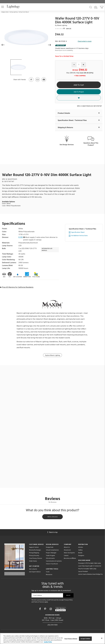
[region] (52, 638)
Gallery (80, 551)
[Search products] (91, 7)
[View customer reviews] (60, 609)
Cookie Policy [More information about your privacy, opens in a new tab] (48, 642)
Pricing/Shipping (34, 554)
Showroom (67, 551)
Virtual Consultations (52, 551)
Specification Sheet (78, 233)
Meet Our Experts (69, 554)
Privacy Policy (68, 600)
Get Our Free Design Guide (15, 573)
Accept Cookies (85, 639)
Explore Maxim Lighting (52, 355)
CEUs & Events (50, 559)
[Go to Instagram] (51, 609)
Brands (80, 554)
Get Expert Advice (35, 573)
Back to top (52, 533)
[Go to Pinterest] (31, 82)
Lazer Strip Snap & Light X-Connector (90, 567)
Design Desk (50, 548)
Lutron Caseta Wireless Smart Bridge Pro (90, 575)
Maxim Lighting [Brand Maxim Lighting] (62, 25)
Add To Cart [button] (79, 85)
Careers (66, 556)
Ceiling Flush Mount (24, 12)
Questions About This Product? (91, 144)
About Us (67, 548)
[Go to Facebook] (40, 609)
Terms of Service (39, 602)
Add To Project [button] (79, 92)
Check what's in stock (85, 41)
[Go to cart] (102, 7)
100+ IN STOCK (61, 41)
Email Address (38, 596)
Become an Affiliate (70, 559)
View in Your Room (52, 565)
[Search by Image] (96, 7)
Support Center (34, 548)
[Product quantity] (79, 65)
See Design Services (67, 145)
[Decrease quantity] (74, 65)
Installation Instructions (79, 236)
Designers (81, 556)
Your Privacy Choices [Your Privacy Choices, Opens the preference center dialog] (71, 639)
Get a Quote (33, 570)
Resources (49, 575)
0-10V (21, 238)
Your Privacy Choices (36, 559)
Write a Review (53, 517)
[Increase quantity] (83, 65)
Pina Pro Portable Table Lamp (87, 570)
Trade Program (50, 556)
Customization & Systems (54, 562)
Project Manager (51, 554)
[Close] (102, 638)
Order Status (33, 562)
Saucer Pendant (83, 572)
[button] (3, 7)
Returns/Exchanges (35, 551)
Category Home (5, 12)
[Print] (44, 82)
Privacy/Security (34, 556)
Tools (48, 573)
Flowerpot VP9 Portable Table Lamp (90, 564)
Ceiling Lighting (14, 12)
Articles (81, 548)
